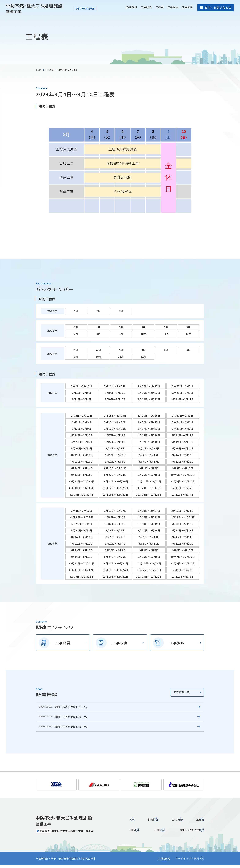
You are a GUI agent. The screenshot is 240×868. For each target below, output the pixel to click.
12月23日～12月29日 (149, 576)
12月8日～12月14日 (82, 494)
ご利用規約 (164, 861)
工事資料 (187, 7)
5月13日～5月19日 (149, 524)
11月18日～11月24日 (115, 570)
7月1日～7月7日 (115, 537)
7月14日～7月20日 (183, 455)
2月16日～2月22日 (149, 393)
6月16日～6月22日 (183, 448)
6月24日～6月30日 (82, 537)
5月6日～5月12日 (115, 524)
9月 (121, 334)
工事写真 (173, 7)
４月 (98, 350)
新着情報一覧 (182, 692)
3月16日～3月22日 (149, 399)
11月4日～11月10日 (183, 563)
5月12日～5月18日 (149, 442)
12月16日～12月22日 (115, 576)
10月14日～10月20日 (82, 563)
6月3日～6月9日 (115, 530)
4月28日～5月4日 (82, 442)
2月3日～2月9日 (82, 422)
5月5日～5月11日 (115, 442)
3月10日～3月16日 (115, 429)
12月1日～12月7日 (183, 488)
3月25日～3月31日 (183, 511)
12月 (189, 334)
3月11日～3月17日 (115, 511)
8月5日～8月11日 (149, 544)
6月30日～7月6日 (115, 455)
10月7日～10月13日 (183, 557)
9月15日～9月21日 (82, 475)
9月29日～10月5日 (149, 475)
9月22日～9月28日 (115, 475)
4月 (144, 327)
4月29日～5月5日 (82, 524)
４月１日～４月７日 (82, 517)
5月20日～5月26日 (183, 524)
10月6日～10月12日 (183, 475)
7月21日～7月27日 (82, 462)
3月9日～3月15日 (115, 399)
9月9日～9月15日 (183, 550)
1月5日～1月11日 (82, 386)
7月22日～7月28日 (82, 544)
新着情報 (132, 7)
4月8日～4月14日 (115, 517)
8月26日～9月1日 (115, 550)
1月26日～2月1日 (183, 386)
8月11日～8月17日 (183, 462)
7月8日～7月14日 (149, 537)
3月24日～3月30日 (82, 435)
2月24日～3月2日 (183, 422)
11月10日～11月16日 (82, 488)
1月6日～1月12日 (82, 415)
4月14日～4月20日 (149, 435)
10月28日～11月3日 (149, 563)
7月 (76, 334)
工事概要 (146, 7)
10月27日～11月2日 (149, 481)
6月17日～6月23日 (183, 530)
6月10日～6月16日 (149, 530)
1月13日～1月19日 (115, 415)
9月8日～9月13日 (183, 468)
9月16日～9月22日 (82, 557)
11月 (166, 334)
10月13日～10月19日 (82, 481)
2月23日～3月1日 (183, 393)
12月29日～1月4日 (183, 494)
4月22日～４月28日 (183, 517)
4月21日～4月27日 (183, 435)
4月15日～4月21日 (149, 517)
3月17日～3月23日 (149, 429)
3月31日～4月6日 (183, 429)
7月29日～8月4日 (115, 544)
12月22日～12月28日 (149, 494)
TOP (38, 70)
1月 (76, 311)
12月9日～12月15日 (82, 576)
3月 (121, 311)
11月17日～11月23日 (115, 488)
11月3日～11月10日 (183, 481)
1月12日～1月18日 (115, 386)
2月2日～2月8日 (82, 393)
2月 (99, 311)
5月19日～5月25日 (183, 442)
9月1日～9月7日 (149, 468)
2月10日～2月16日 (115, 422)
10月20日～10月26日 (115, 481)
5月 (166, 327)
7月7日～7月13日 (149, 455)
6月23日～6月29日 (82, 455)
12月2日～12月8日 (183, 570)
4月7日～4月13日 (115, 435)
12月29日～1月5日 (183, 576)
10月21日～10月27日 (115, 563)
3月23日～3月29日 (183, 399)
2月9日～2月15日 (115, 393)
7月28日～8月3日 (115, 462)
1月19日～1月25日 (149, 386)
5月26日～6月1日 (82, 448)
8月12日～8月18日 (183, 544)
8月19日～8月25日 (82, 550)
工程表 (160, 7)
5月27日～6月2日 (82, 530)
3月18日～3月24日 (149, 511)
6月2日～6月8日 (115, 448)
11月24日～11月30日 (149, 488)
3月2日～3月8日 (82, 399)
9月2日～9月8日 (149, 550)
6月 (189, 327)
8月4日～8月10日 (149, 462)
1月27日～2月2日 (183, 415)
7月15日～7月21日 (183, 537)
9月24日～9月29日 (115, 557)
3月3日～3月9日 (82, 429)
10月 (144, 334)
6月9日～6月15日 (149, 448)
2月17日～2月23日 (149, 422)
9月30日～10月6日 (149, 557)
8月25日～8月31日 (115, 468)
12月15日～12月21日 (115, 494)
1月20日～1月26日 (149, 415)
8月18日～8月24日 (82, 468)
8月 (99, 334)
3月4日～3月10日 (82, 511)
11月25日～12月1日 (149, 570)
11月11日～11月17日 (82, 570)
